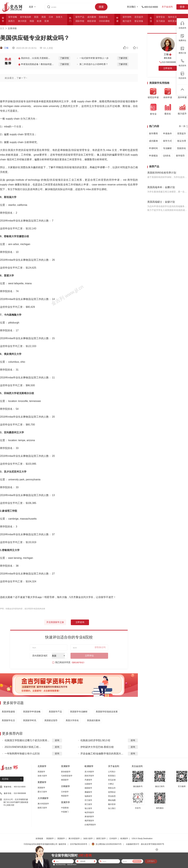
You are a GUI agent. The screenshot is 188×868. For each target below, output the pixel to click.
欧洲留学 (124, 839)
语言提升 (139, 17)
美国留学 (41, 772)
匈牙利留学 (89, 812)
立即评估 (89, 656)
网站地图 (112, 800)
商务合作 (112, 788)
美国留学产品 (55, 712)
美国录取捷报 (8, 712)
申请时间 (153, 148)
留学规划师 (26, 17)
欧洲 (39, 21)
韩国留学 (65, 796)
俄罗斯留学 (89, 821)
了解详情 (64, 58)
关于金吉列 (167, 7)
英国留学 (41, 788)
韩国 (32, 21)
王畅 (4, 48)
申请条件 (167, 134)
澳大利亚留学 (43, 804)
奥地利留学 (89, 817)
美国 (44, 17)
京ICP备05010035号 (79, 844)
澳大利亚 (22, 21)
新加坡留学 (66, 772)
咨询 (57, 740)
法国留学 (88, 784)
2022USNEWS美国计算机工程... (23, 747)
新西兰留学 (42, 808)
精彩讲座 (92, 21)
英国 (36, 17)
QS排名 (167, 156)
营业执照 (112, 796)
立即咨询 (80, 622)
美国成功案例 (94, 720)
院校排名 (103, 17)
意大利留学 (89, 772)
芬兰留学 (88, 800)
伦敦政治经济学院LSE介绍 (95, 740)
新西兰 (12, 21)
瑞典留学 (88, 796)
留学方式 (167, 141)
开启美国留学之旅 (55, 622)
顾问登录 (112, 804)
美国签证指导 (51, 720)
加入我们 (112, 808)
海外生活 (172, 17)
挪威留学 (88, 792)
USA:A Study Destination (142, 839)
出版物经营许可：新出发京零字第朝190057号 (145, 844)
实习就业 (161, 21)
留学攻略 (13, 17)
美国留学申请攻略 (32, 712)
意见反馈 (112, 780)
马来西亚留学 (67, 776)
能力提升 (127, 21)
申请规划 (153, 156)
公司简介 (112, 772)
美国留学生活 (8, 720)
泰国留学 (65, 780)
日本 (51, 17)
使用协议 (112, 792)
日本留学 (65, 792)
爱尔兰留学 (42, 792)
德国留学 (88, 788)
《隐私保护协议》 (78, 662)
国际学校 (80, 21)
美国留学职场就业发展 (107, 712)
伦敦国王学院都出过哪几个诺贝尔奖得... (27, 740)
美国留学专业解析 (79, 712)
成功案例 (92, 17)
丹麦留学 (88, 780)
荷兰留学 (88, 804)
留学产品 (80, 17)
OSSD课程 (104, 21)
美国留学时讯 (30, 720)
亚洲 (47, 21)
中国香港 (65, 808)
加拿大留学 (42, 776)
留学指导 (180, 156)
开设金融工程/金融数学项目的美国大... (102, 754)
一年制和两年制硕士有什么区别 (22, 754)
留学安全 (161, 17)
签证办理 (182, 141)
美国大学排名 (72, 720)
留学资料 (127, 17)
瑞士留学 (88, 808)
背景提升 (182, 134)
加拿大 (59, 17)
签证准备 (139, 21)
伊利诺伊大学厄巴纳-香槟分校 (97, 747)
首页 (2, 28)
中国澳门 (65, 812)
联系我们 (112, 776)
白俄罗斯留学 (90, 825)
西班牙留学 (89, 776)
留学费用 (153, 134)
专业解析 (167, 148)
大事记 (111, 784)
